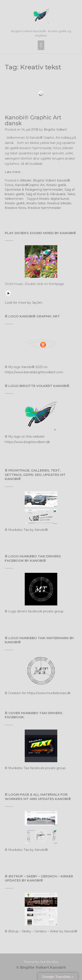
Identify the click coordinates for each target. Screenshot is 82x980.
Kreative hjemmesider (44, 208)
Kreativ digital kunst (54, 199)
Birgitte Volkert (55, 130)
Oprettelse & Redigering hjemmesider (34, 190)
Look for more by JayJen (24, 303)
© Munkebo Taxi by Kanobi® (26, 530)
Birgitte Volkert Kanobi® (51, 180)
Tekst (71, 194)
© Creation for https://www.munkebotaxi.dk (38, 693)
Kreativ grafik (56, 185)
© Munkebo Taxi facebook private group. (35, 768)
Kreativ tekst (36, 203)
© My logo (13, 367)
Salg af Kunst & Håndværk (46, 194)
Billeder (26, 180)
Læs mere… (14, 172)
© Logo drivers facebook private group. (34, 611)
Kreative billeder (59, 203)
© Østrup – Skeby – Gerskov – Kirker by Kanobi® (41, 931)
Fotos (9, 185)
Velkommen (14, 199)
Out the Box (49, 962)
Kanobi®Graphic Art (30, 185)
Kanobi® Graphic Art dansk (33, 120)
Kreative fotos (15, 208)
